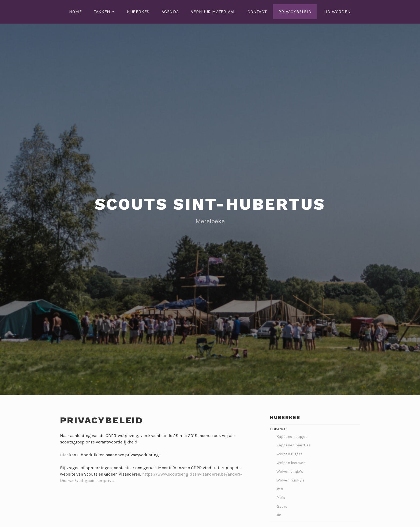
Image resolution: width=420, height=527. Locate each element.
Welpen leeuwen (291, 463)
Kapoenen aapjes (292, 437)
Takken (102, 12)
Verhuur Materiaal (213, 12)
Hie (63, 455)
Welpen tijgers (289, 454)
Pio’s (281, 498)
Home (75, 12)
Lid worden (337, 12)
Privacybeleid (295, 12)
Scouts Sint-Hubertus (210, 204)
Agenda (170, 12)
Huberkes (138, 12)
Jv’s (280, 489)
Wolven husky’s (290, 480)
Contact (257, 12)
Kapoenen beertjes (294, 445)
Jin (279, 515)
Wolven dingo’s (290, 471)
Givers (282, 507)
